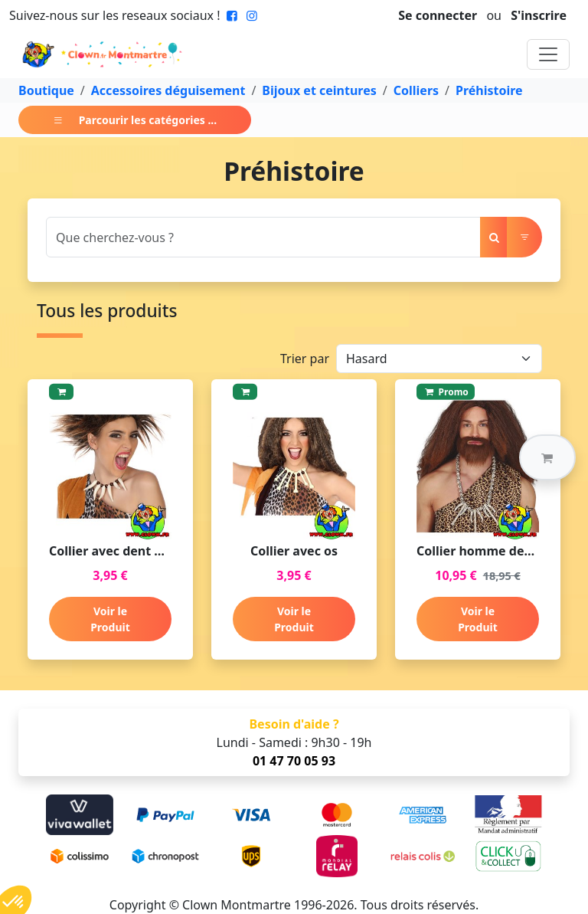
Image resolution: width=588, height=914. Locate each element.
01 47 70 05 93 (294, 761)
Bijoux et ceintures (319, 90)
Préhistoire (489, 90)
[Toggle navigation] (548, 54)
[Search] (263, 237)
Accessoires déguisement (168, 90)
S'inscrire (539, 15)
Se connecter (438, 15)
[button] (547, 457)
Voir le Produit (110, 619)
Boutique (46, 90)
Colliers (416, 90)
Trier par (305, 359)
